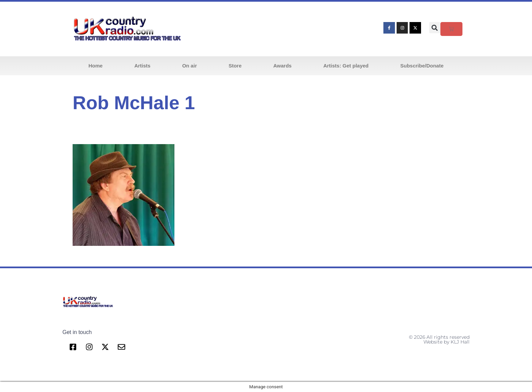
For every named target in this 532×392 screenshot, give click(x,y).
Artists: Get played (346, 66)
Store (235, 66)
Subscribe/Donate (422, 66)
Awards (283, 66)
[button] (435, 28)
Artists (142, 66)
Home (96, 66)
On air (189, 66)
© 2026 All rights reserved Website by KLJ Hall (439, 339)
